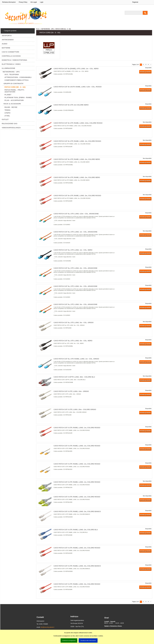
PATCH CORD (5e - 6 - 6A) (15, 87)
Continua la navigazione (69, 640)
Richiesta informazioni (9, 2)
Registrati (135, 2)
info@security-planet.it (47, 627)
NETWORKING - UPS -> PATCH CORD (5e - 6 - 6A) (56, 29)
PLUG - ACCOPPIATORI (14, 100)
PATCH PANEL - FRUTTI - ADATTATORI (15, 91)
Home (38, 29)
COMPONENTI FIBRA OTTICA (17, 80)
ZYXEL (7, 116)
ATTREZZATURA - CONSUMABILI (18, 77)
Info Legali (34, 2)
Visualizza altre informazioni (88, 640)
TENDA (8, 110)
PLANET (8, 95)
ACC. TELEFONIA (12, 74)
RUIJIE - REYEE (11, 107)
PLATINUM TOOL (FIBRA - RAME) (18, 97)
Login (42, 2)
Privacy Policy (23, 2)
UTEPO (8, 113)
